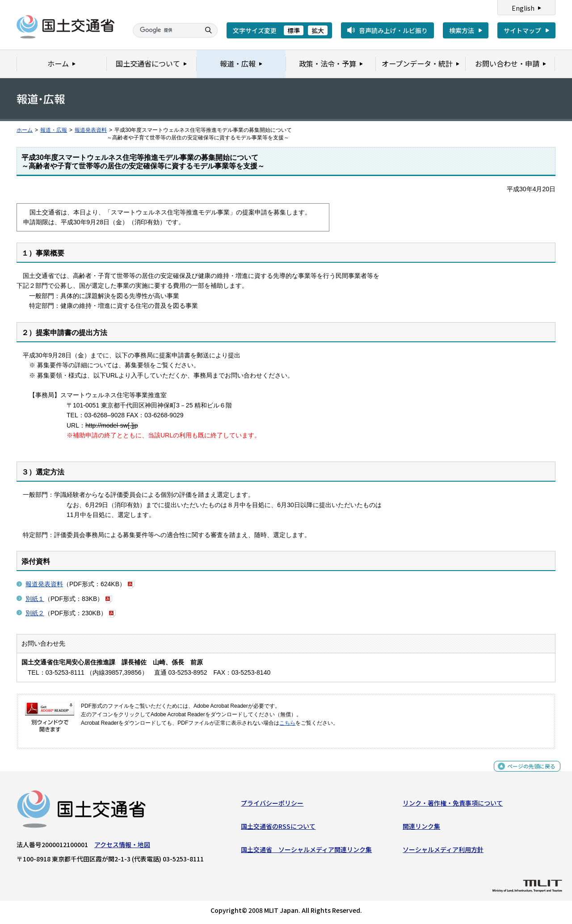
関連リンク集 (421, 828)
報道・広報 (54, 130)
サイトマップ (522, 30)
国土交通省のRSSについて (278, 828)
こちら (287, 723)
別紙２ (35, 613)
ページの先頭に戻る (528, 773)
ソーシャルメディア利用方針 (443, 852)
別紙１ (35, 599)
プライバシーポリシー (272, 805)
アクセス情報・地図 (122, 846)
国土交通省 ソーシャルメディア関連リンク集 (306, 852)
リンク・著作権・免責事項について (453, 805)
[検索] (165, 30)
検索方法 (462, 30)
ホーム (25, 130)
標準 (294, 30)
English (523, 8)
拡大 (318, 30)
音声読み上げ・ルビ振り (393, 30)
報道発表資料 (91, 130)
